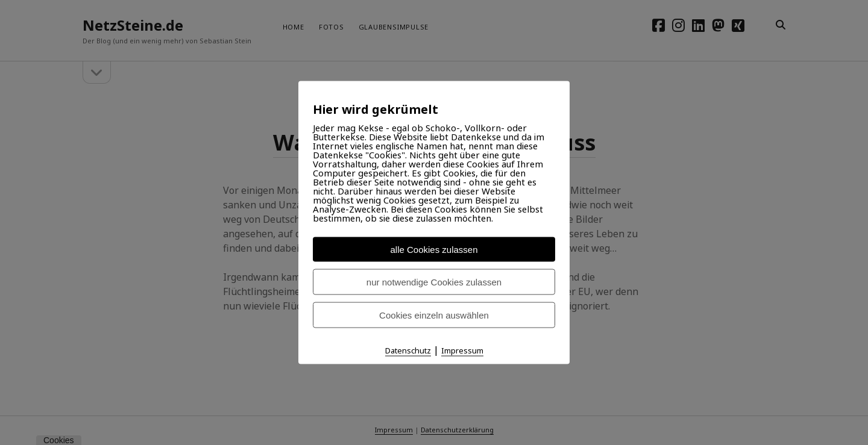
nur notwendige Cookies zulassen (434, 282)
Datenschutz (408, 350)
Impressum (462, 350)
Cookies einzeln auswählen (434, 315)
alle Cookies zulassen (434, 250)
